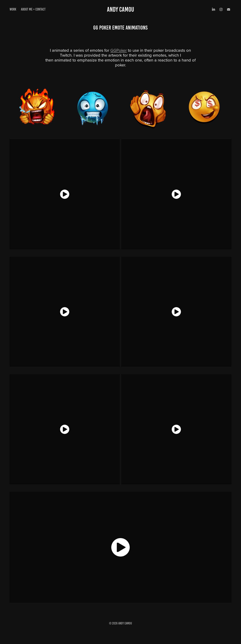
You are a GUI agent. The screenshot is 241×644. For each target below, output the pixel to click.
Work (13, 9)
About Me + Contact (33, 9)
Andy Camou (120, 9)
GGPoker (119, 50)
